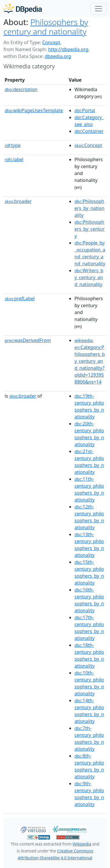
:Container (89, 131)
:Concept (88, 145)
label (14, 159)
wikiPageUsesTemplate (34, 110)
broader (18, 201)
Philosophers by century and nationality (46, 27)
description (21, 89)
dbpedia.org (58, 56)
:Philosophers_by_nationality (90, 208)
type (13, 145)
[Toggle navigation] (98, 9)
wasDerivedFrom (28, 340)
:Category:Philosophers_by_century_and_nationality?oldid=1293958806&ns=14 (90, 361)
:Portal (85, 110)
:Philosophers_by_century (90, 229)
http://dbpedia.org (68, 49)
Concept (51, 42)
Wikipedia (82, 844)
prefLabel (20, 298)
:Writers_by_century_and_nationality (89, 277)
